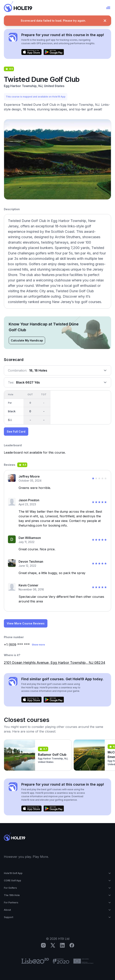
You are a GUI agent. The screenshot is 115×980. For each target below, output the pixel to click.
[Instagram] (43, 945)
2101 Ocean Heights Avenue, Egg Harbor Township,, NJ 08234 (54, 663)
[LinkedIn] (62, 945)
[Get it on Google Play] (54, 52)
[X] (53, 945)
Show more (38, 645)
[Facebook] (72, 945)
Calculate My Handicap (27, 340)
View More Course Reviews (26, 623)
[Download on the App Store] (31, 52)
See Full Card (16, 432)
